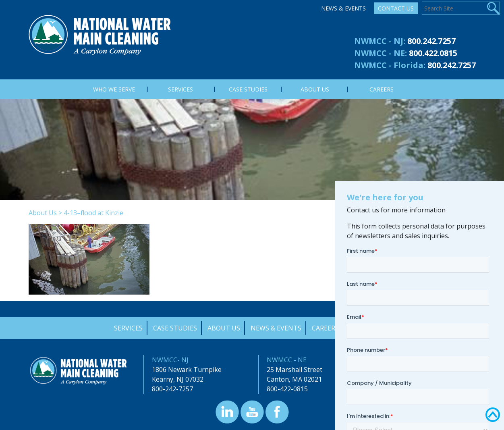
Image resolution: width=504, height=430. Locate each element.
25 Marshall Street (295, 370)
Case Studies (175, 328)
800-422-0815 (287, 389)
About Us (43, 213)
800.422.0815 (433, 53)
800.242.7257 (431, 41)
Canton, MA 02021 (294, 379)
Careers (325, 328)
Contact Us (396, 8)
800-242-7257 (172, 389)
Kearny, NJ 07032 (178, 379)
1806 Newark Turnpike (187, 370)
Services (128, 328)
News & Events (343, 8)
